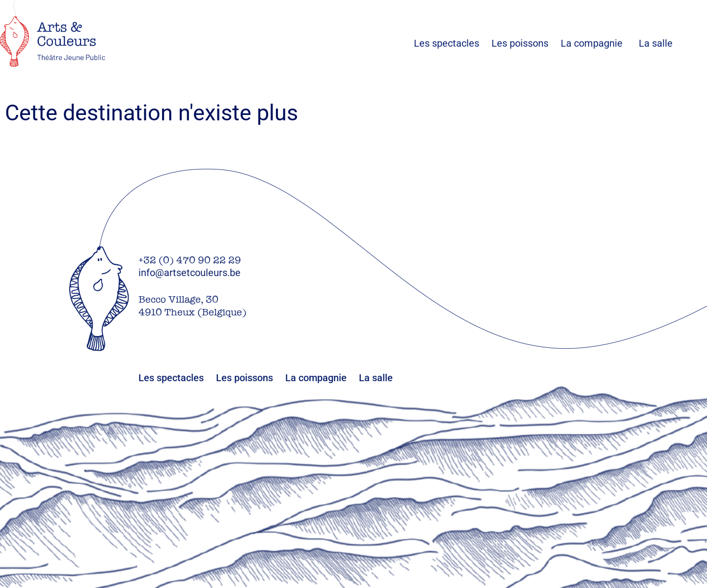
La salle (656, 43)
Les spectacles (453, 43)
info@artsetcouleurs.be (190, 273)
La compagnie (592, 43)
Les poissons (526, 43)
